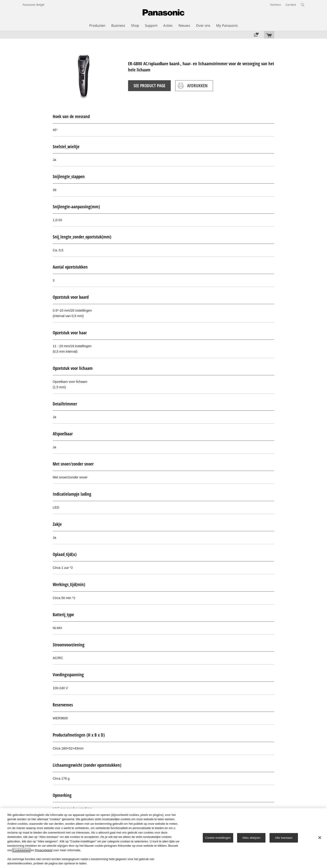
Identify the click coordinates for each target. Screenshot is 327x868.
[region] (163, 838)
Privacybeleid (43, 850)
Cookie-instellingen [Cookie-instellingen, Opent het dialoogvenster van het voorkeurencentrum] (218, 838)
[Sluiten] (320, 838)
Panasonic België (33, 5)
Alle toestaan (284, 838)
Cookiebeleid (21, 850)
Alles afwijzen (251, 838)
